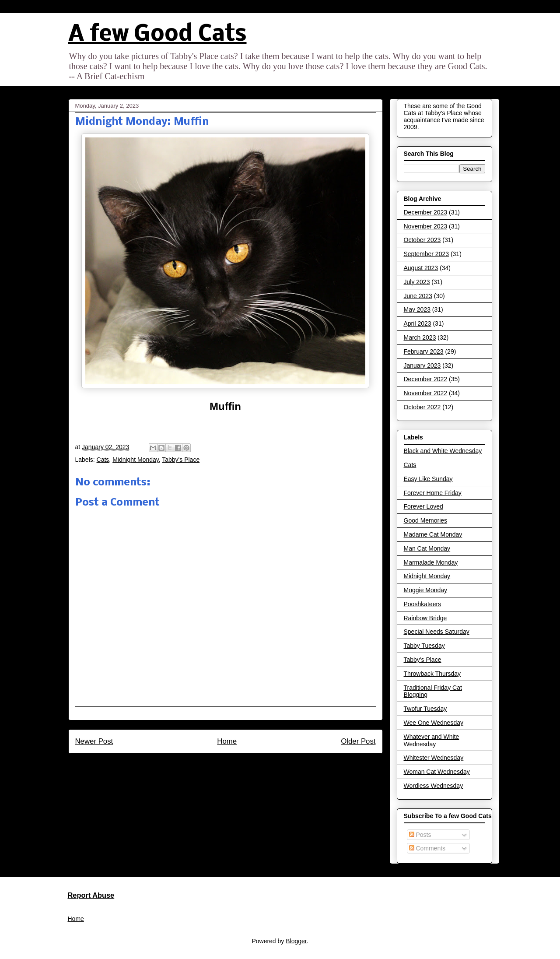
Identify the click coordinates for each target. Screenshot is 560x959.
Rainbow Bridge (425, 618)
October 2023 (422, 240)
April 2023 (418, 323)
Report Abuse (91, 895)
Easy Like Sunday (428, 479)
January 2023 (422, 365)
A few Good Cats (157, 35)
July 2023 (417, 282)
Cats (103, 460)
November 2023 (426, 226)
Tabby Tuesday (424, 646)
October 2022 (422, 407)
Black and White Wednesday (443, 451)
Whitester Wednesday (434, 758)
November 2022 (426, 393)
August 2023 (421, 268)
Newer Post (94, 741)
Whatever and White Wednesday (432, 740)
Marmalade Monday (431, 562)
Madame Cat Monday (433, 534)
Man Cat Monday (427, 548)
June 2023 (418, 296)
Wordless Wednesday (434, 786)
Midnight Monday (136, 460)
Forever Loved (423, 506)
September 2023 (427, 254)
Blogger (296, 941)
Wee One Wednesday (434, 723)
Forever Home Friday (433, 493)
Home (227, 741)
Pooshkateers (423, 604)
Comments (427, 848)
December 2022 (426, 379)
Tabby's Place (181, 460)
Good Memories (426, 520)
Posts (420, 835)
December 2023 (426, 212)
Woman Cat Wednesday (437, 772)
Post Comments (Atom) (244, 765)
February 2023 (424, 351)
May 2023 (417, 309)
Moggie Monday (426, 590)
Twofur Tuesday (425, 709)
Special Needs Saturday (437, 632)
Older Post (358, 741)
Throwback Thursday (432, 674)
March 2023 (420, 337)
